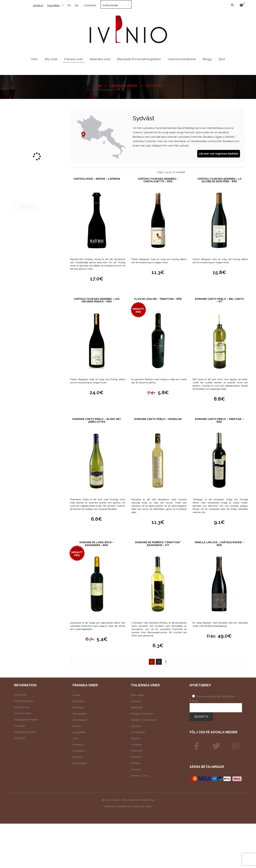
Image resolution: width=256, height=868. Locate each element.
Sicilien (135, 763)
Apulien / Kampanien (144, 720)
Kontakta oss (21, 707)
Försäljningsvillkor (25, 732)
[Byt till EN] (77, 5)
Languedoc (79, 732)
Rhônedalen (80, 763)
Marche (135, 738)
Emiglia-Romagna (142, 714)
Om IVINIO (20, 695)
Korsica (77, 726)
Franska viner (124, 86)
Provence (78, 745)
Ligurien (136, 726)
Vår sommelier (23, 713)
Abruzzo (136, 701)
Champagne (80, 720)
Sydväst (77, 757)
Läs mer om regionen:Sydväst (219, 154)
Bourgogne (79, 714)
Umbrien (136, 745)
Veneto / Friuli (140, 776)
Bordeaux (78, 707)
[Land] (116, 4)
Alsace (77, 695)
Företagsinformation (26, 720)
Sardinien (137, 757)
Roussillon (79, 751)
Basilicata (137, 707)
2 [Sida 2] (159, 662)
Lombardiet (138, 732)
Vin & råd (19, 738)
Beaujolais (79, 701)
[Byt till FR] (69, 5)
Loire (75, 738)
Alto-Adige (137, 695)
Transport (20, 726)
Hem (98, 86)
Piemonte (137, 751)
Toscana (136, 769)
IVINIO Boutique (23, 701)
